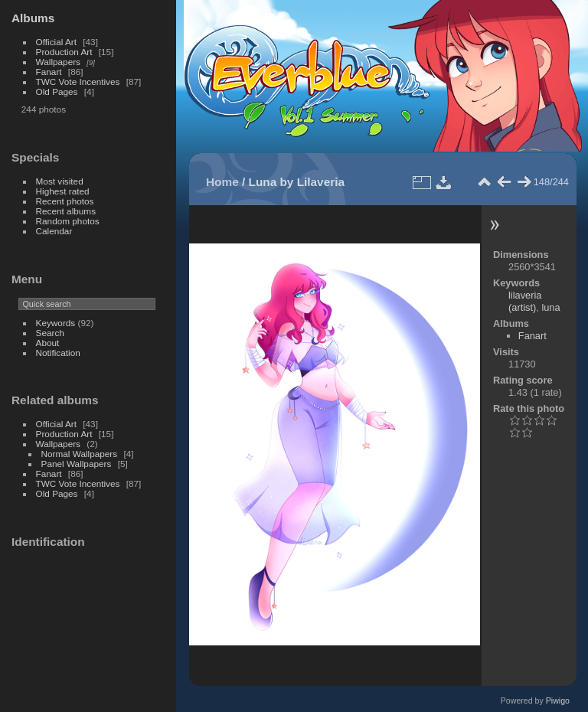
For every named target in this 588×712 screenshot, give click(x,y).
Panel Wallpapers (77, 464)
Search (50, 333)
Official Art (56, 42)
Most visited (60, 181)
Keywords (56, 323)
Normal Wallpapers (80, 454)
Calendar (54, 231)
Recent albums (66, 211)
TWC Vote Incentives (78, 82)
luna (550, 307)
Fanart (49, 72)
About (48, 343)
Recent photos (65, 201)
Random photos (68, 221)
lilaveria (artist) (525, 301)
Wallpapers (58, 62)
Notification (58, 353)
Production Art (64, 52)
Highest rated (63, 191)
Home (222, 182)
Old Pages (57, 91)
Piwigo (558, 701)
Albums (33, 18)
